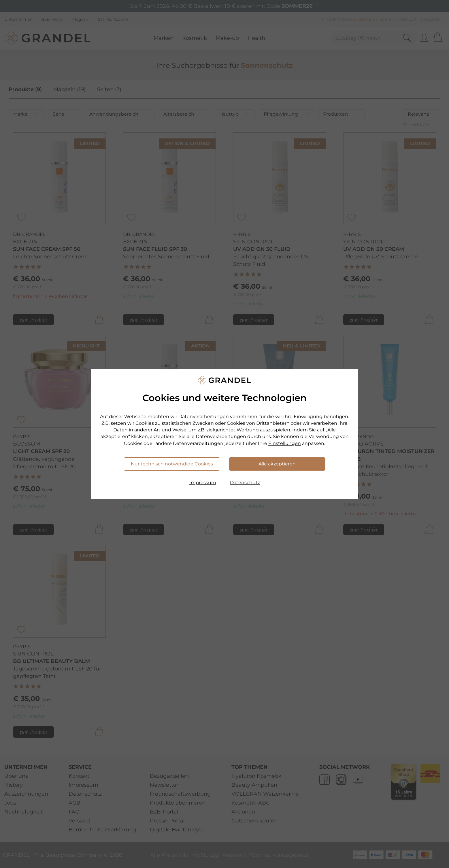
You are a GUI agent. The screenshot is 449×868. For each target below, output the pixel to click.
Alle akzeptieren (277, 464)
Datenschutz (245, 483)
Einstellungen (285, 443)
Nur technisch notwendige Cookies (172, 464)
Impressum (203, 483)
